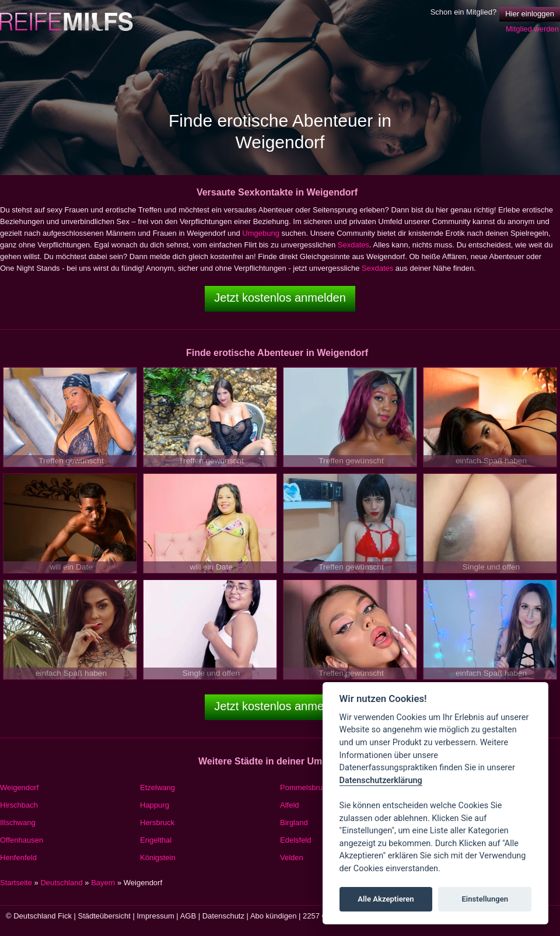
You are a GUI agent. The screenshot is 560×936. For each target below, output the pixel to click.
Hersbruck (157, 823)
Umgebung (261, 233)
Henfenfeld (18, 858)
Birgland (294, 823)
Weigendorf (19, 787)
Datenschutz (223, 916)
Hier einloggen (530, 14)
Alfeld (290, 805)
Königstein (158, 858)
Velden (292, 858)
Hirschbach (19, 805)
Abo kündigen (274, 916)
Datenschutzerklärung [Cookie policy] (381, 780)
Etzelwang (157, 787)
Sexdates (353, 245)
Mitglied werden (532, 29)
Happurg (155, 805)
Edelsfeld (295, 840)
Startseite (16, 883)
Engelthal (156, 840)
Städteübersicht (104, 916)
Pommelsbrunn (305, 787)
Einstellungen (485, 899)
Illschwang (18, 823)
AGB (188, 916)
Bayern (103, 883)
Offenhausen (22, 840)
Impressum (155, 916)
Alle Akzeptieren (386, 899)
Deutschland (61, 883)
